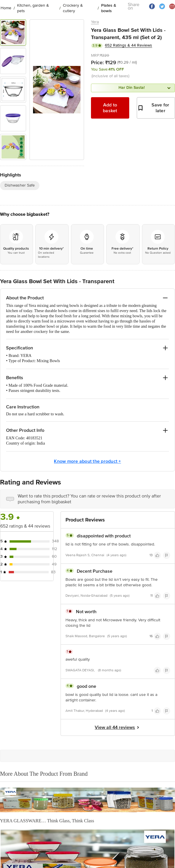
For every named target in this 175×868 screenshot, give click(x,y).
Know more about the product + (87, 461)
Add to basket (110, 108)
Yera (95, 22)
